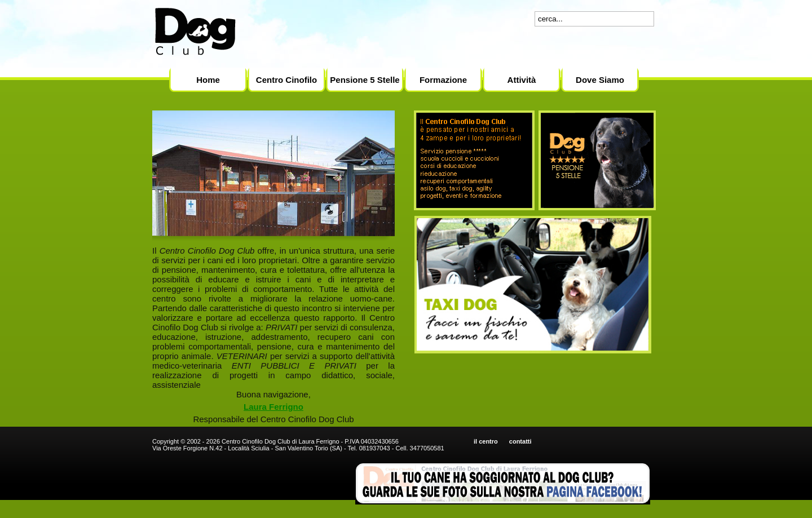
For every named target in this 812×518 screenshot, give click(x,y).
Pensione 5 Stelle (365, 80)
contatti (520, 441)
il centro (486, 441)
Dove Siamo (600, 80)
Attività (522, 80)
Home (208, 80)
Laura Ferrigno (273, 407)
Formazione (443, 80)
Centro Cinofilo (286, 80)
